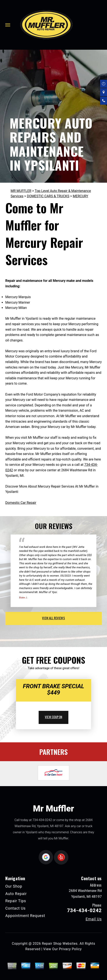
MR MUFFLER (21, 191)
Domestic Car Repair (21, 503)
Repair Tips (16, 901)
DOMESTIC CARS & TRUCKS (48, 196)
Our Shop (14, 886)
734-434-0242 (42, 820)
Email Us (94, 919)
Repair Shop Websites (60, 944)
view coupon (53, 717)
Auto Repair (16, 894)
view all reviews (53, 618)
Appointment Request (25, 916)
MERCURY (81, 196)
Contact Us (15, 908)
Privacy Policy (70, 949)
